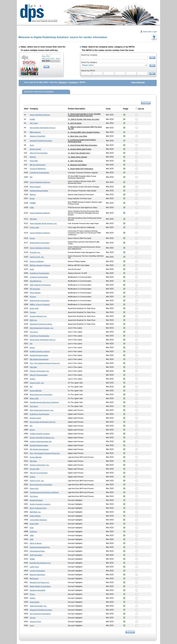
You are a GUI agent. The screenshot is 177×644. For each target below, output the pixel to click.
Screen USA (35, 469)
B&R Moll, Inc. (35, 512)
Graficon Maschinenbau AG (41, 441)
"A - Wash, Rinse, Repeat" (77, 157)
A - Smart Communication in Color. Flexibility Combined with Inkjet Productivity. (84, 115)
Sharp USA (34, 398)
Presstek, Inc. (35, 252)
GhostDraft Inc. (36, 281)
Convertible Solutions (38, 520)
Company (73, 82)
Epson (32, 238)
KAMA (32, 559)
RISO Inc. (34, 320)
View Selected (138, 82)
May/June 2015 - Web (51, 59)
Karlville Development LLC (40, 563)
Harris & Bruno (36, 543)
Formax (33, 312)
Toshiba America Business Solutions (44, 402)
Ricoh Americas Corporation (41, 395)
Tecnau (33, 618)
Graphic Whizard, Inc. (38, 316)
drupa (32, 198)
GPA (32, 539)
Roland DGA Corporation (40, 243)
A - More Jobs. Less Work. (78, 136)
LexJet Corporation (37, 571)
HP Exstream (35, 289)
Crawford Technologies (39, 277)
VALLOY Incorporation (39, 153)
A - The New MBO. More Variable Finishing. (84, 132)
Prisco (32, 594)
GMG (32, 535)
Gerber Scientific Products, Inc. (42, 438)
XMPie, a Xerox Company (40, 304)
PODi (32, 207)
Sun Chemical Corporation (40, 614)
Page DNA (34, 161)
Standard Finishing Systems (41, 141)
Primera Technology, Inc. (40, 371)
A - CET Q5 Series (75, 123)
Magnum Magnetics (38, 575)
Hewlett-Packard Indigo (39, 191)
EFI (31, 177)
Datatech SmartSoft (38, 136)
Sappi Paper (35, 602)
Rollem (33, 598)
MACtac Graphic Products (40, 265)
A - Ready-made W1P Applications (81, 169)
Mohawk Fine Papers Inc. (40, 582)
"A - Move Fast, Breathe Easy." (79, 153)
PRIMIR (33, 203)
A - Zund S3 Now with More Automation (82, 145)
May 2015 (51, 56)
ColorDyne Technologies (40, 173)
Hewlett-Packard (36, 500)
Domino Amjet (35, 149)
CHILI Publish (35, 516)
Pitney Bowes (35, 187)
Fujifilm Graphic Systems (40, 351)
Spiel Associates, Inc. (38, 606)
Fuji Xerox (34, 332)
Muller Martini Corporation (40, 586)
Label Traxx (34, 567)
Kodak (32, 119)
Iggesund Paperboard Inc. (40, 547)
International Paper (37, 551)
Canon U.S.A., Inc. (37, 257)
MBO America (35, 132)
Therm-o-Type (35, 622)
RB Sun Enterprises (38, 165)
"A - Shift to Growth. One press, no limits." (84, 119)
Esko (32, 528)
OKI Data (33, 219)
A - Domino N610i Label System (80, 149)
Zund (32, 145)
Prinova (33, 297)
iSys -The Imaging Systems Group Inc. (45, 363)
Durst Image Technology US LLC (43, 128)
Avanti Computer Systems (40, 504)
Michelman (34, 579)
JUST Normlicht (36, 555)
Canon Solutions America (40, 115)
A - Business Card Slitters (77, 165)
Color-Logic (35, 227)
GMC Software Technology (40, 285)
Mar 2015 (51, 61)
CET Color (34, 123)
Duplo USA (34, 308)
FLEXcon (33, 532)
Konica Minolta (36, 391)
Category (63, 82)
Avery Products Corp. (38, 508)
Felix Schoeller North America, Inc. (43, 223)
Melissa (33, 157)
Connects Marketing (38, 169)
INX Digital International (39, 359)
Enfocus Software (37, 261)
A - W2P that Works (75, 161)
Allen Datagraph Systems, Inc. (42, 328)
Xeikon (33, 379)
